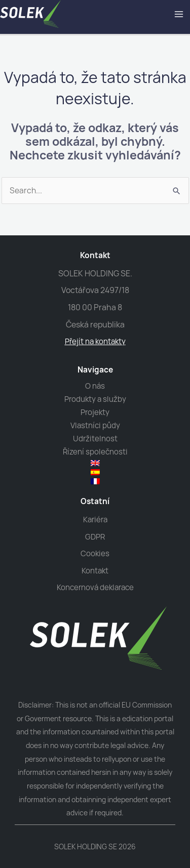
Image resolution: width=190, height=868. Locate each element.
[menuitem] (95, 463)
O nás (95, 386)
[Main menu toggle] (179, 14)
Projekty (95, 412)
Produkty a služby (95, 399)
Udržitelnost (95, 439)
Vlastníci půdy (95, 425)
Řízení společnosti (95, 452)
